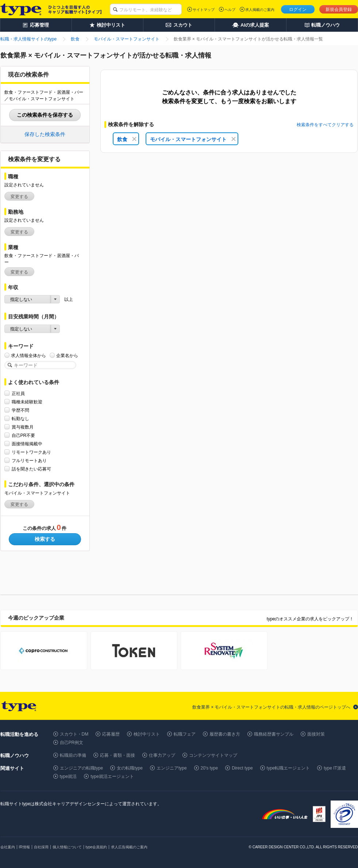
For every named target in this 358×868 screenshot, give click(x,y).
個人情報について (67, 847)
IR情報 (24, 847)
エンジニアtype (172, 768)
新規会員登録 (339, 9)
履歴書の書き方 (225, 734)
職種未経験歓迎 (27, 402)
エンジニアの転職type (82, 768)
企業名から (67, 355)
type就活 (68, 776)
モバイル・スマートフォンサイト (193, 139)
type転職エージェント (288, 768)
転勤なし (20, 418)
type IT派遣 (335, 768)
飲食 (127, 139)
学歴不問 (20, 410)
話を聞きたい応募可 (31, 469)
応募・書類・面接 (118, 755)
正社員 (18, 393)
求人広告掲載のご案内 (129, 847)
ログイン (298, 9)
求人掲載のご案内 (260, 10)
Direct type (242, 768)
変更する (19, 197)
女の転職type (130, 768)
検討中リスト (147, 734)
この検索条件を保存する (45, 115)
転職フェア (185, 734)
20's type (209, 768)
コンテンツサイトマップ (213, 755)
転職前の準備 (73, 755)
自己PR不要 (24, 435)
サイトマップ (204, 10)
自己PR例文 (72, 743)
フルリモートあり (29, 460)
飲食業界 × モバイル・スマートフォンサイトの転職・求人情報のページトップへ (272, 707)
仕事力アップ (162, 755)
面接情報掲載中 (27, 444)
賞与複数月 (23, 427)
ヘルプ (230, 10)
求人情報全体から (28, 355)
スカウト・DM (74, 734)
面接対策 (316, 734)
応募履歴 (111, 734)
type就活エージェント (112, 776)
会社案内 (8, 847)
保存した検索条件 (45, 134)
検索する (45, 539)
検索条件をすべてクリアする (325, 125)
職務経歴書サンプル (274, 734)
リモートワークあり (31, 452)
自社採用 (41, 847)
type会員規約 (97, 847)
